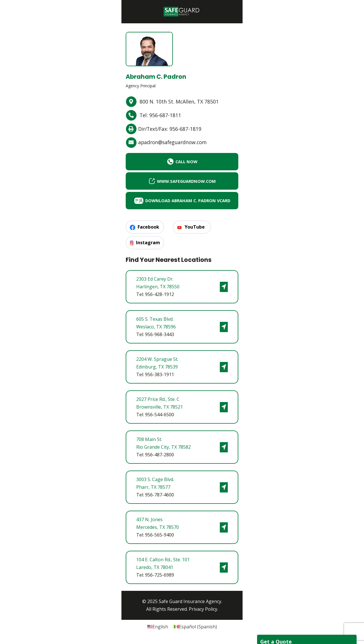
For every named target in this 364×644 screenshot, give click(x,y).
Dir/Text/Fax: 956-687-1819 (172, 129)
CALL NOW (182, 162)
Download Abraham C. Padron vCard (176, 202)
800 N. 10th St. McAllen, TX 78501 (181, 102)
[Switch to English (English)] (158, 629)
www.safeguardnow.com (182, 182)
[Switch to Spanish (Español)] (195, 629)
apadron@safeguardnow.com (175, 143)
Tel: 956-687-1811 (162, 115)
